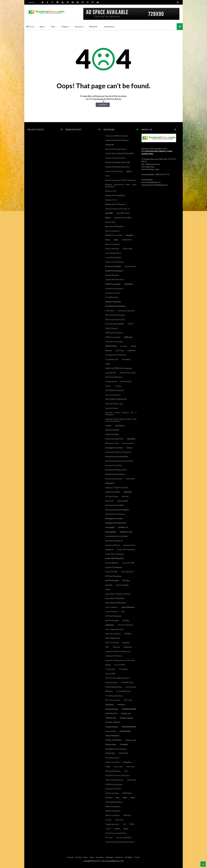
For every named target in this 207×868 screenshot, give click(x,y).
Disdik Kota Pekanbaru (114, 271)
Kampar (130, 448)
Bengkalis (130, 235)
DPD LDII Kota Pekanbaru (115, 315)
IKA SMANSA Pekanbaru (115, 390)
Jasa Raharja (120, 426)
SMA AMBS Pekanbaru (114, 802)
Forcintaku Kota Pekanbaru (116, 355)
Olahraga (116, 647)
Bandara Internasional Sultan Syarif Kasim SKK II (121, 186)
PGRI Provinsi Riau (112, 762)
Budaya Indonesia (112, 249)
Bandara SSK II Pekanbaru (115, 195)
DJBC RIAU (110, 311)
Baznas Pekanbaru (112, 231)
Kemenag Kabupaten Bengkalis (117, 510)
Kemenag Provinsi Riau (114, 519)
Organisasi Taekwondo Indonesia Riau (120, 660)
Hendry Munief (111, 382)
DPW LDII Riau (111, 346)
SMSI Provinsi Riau (112, 815)
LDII (123, 612)
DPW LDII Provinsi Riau (114, 342)
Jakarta (108, 426)
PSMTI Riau (132, 780)
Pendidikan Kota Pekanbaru (116, 749)
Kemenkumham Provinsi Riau (116, 536)
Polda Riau (127, 762)
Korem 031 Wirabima (114, 567)
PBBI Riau (109, 691)
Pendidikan (124, 744)
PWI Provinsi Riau (112, 793)
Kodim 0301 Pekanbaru (126, 550)
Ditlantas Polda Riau (113, 302)
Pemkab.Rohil (111, 731)
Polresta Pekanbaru (113, 771)
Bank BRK (109, 213)
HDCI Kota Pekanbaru (114, 377)
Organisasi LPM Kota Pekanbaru (118, 651)
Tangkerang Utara (112, 824)
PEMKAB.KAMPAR (129, 727)
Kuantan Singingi (122, 585)
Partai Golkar (131, 687)
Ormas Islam (110, 669)
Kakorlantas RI (128, 443)
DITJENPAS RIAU (112, 297)
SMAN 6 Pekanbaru (113, 811)
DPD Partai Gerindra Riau (115, 320)
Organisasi (128, 647)
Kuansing (109, 585)
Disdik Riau (129, 284)
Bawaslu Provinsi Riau (123, 218)
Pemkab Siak (126, 713)
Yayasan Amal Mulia (124, 838)
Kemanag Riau (123, 501)
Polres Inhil (118, 767)
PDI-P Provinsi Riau (113, 700)
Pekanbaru (110, 705)
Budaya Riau (128, 249)
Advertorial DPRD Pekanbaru (117, 136)
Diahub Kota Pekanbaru (115, 262)
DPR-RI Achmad (112, 328)
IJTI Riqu (118, 386)
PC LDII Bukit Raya (124, 691)
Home (30, 27)
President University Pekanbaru (117, 775)
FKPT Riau (120, 351)
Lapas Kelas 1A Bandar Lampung (118, 594)
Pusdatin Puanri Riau (113, 789)
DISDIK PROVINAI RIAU (115, 280)
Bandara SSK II (111, 191)
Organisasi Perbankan (114, 656)
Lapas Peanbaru (111, 607)
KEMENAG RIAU (126, 532)
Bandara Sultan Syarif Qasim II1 (117, 209)
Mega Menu (109, 27)
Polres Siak (130, 767)
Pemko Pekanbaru (112, 736)
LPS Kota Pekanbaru (125, 625)
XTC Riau (109, 838)
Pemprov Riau (131, 740)
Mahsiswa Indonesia (113, 634)
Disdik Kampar (130, 266)
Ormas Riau (123, 669)
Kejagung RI (110, 483)
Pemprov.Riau (111, 744)
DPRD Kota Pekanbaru (114, 333)
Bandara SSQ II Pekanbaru (116, 204)
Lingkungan (110, 625)
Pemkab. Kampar (127, 718)
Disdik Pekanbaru (112, 275)
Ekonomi (109, 351)
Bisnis (116, 240)
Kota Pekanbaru (127, 572)
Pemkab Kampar (112, 709)
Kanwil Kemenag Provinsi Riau (117, 457)
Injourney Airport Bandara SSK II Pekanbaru (121, 414)
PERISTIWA (123, 753)
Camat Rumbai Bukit (113, 257)
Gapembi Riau (111, 373)
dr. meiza (124, 346)
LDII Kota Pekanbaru (113, 616)
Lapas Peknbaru (111, 612)
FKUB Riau (131, 351)
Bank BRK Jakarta (123, 213)
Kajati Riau (131, 439)
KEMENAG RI (123, 527)
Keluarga (125, 496)
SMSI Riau (127, 815)
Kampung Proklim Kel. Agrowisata (118, 452)
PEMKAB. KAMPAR (113, 722)
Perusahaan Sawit (112, 758)
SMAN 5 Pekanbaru (113, 807)
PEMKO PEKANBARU (114, 740)
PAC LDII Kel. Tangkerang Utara (117, 678)
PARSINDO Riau (127, 682)
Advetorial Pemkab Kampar (116, 149)
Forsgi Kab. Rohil (112, 359)
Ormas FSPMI (120, 665)
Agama (129, 171)
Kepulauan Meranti (113, 545)
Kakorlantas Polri (112, 443)
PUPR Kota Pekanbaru (114, 784)
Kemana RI (109, 501)
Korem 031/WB (111, 572)
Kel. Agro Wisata (112, 496)
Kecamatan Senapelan (114, 479)
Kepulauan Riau (129, 545)
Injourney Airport (112, 408)
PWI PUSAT (127, 793)
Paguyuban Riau (111, 682)
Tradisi (108, 829)
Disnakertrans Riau (113, 293)
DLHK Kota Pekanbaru (126, 311)
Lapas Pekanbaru (128, 607)
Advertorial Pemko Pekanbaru (117, 140)
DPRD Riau (128, 337)
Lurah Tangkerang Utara (115, 629)
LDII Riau (126, 620)
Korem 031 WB (128, 563)
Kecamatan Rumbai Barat (115, 474)
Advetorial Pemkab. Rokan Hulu (118, 162)
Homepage (103, 105)
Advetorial (109, 145)
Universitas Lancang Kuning (116, 833)
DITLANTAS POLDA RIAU (115, 306)
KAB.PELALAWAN (112, 434)
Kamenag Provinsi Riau (114, 448)
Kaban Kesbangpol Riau (114, 439)
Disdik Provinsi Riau (113, 284)
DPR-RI (130, 324)
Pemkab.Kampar (112, 727)
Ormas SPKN (110, 674)
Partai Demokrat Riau (114, 687)
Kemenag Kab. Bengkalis (115, 505)
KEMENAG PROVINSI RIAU (116, 523)
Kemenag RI (110, 527)
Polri (126, 771)
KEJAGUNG (130, 479)
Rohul (133, 798)
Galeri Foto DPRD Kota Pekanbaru (119, 368)
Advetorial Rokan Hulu (114, 171)
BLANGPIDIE (127, 240)
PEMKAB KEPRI (111, 713)
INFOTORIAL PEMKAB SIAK (116, 399)
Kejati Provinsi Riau (113, 492)
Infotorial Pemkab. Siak (114, 404)
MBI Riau (128, 634)
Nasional (126, 643)
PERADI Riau (110, 753)
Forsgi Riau (126, 359)
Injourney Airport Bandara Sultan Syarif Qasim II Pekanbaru (121, 420)
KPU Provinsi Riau (112, 581)
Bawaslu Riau (110, 222)
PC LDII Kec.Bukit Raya (114, 696)
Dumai (133, 346)
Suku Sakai (119, 820)
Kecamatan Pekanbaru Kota (116, 470)
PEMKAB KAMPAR (129, 709)
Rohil (125, 798)
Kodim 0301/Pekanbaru (115, 558)
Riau (118, 798)
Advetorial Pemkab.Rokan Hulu (117, 167)
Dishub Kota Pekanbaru (114, 289)
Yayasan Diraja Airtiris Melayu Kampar (120, 842)
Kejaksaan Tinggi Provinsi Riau (117, 488)
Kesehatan (109, 550)
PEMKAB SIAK (111, 718)
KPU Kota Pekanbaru (113, 576)
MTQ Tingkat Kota (113, 638)
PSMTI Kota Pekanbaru (114, 780)
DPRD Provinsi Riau (113, 337)
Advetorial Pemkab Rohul (115, 158)
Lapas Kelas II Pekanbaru (115, 598)
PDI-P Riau (128, 700)
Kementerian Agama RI (114, 541)
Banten (108, 218)
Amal (107, 176)
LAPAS (108, 589)
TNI (124, 824)
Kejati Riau (128, 492)
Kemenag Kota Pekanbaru (115, 514)
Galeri (108, 364)
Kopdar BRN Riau (112, 563)
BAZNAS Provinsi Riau (114, 235)
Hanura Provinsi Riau (128, 373)
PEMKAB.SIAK (125, 731)
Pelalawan (121, 705)
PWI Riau (109, 798)
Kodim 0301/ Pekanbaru (115, 554)
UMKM (117, 829)
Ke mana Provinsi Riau (114, 465)
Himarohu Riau (126, 382)
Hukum (108, 386)
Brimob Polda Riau (112, 244)
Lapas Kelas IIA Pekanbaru (116, 603)
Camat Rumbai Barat (113, 253)
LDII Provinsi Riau (112, 620)
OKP (107, 647)
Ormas (108, 665)
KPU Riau (126, 581)
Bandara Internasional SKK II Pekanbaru (121, 180)
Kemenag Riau (111, 532)
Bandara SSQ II (111, 200)
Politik (108, 767)
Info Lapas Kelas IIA (113, 395)
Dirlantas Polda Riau (113, 266)
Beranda (32, 2)
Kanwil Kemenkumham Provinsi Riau (119, 461)
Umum (126, 829)
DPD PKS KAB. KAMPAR (115, 324)
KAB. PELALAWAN (112, 430)
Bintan (108, 240)
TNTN (132, 824)
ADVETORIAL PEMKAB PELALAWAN (119, 154)
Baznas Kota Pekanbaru (114, 226)
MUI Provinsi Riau (112, 643)
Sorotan (108, 820)
